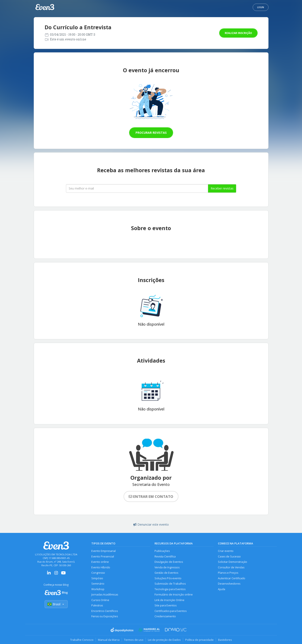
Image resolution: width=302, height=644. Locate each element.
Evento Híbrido (101, 567)
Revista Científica (165, 557)
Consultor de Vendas (231, 567)
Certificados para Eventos (171, 611)
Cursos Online (100, 600)
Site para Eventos (166, 605)
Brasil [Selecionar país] (56, 604)
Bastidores (225, 640)
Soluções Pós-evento (168, 578)
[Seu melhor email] (137, 188)
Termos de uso (134, 640)
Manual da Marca (109, 640)
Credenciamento (165, 616)
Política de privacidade (199, 640)
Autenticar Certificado (232, 578)
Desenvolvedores (229, 584)
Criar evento (226, 551)
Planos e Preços (228, 573)
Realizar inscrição (238, 33)
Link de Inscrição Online (169, 600)
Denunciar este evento (151, 524)
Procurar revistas (151, 133)
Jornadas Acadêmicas (105, 595)
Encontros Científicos (105, 611)
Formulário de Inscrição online (174, 595)
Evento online (100, 562)
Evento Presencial (103, 557)
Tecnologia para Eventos (170, 589)
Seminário (98, 584)
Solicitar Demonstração (233, 562)
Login (261, 7)
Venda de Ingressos (167, 567)
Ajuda (222, 589)
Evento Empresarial (104, 551)
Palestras (97, 605)
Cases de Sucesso (229, 557)
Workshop (98, 589)
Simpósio (97, 578)
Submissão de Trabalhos (170, 584)
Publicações (162, 551)
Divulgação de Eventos (169, 562)
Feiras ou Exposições (105, 616)
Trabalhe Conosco (82, 640)
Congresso (98, 573)
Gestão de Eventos (166, 573)
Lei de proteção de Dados (164, 640)
